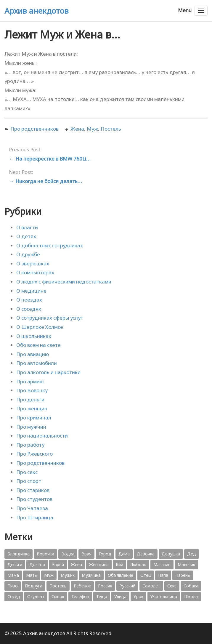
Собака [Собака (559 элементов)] (191, 586)
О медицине (31, 291)
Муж (92, 129)
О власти (27, 227)
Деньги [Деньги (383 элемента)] (15, 564)
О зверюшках (33, 263)
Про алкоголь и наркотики (48, 372)
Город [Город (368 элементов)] (105, 554)
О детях (26, 236)
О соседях (29, 309)
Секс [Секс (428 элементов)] (172, 586)
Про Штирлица (35, 517)
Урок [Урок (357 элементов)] (138, 596)
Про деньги (30, 399)
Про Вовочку (32, 390)
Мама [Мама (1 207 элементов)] (13, 575)
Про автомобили (37, 363)
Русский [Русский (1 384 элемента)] (127, 586)
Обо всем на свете (38, 345)
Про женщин (32, 408)
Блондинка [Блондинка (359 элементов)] (19, 554)
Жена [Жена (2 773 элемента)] (77, 564)
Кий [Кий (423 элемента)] (119, 564)
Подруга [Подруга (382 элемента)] (34, 586)
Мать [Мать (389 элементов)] (32, 575)
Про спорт (29, 481)
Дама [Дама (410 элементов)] (124, 554)
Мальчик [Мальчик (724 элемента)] (186, 564)
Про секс (27, 472)
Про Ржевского (34, 454)
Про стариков (33, 490)
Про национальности (42, 436)
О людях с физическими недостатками (64, 282)
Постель (111, 129)
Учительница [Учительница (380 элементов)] (164, 596)
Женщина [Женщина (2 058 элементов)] (99, 564)
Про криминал (34, 418)
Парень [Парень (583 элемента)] (183, 575)
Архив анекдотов (37, 11)
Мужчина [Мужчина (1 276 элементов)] (91, 575)
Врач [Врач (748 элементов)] (86, 554)
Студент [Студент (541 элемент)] (36, 596)
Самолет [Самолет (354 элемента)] (151, 586)
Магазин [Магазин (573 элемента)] (162, 564)
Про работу (30, 445)
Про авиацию (33, 354)
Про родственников (34, 129)
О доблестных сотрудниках (50, 245)
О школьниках (34, 336)
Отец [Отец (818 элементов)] (146, 575)
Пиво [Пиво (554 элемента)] (13, 586)
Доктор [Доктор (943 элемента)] (37, 564)
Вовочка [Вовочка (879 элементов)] (45, 554)
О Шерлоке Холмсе (40, 327)
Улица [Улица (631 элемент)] (120, 596)
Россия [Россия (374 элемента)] (105, 586)
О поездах (29, 300)
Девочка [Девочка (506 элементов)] (146, 554)
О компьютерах (35, 272)
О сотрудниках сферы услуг (49, 318)
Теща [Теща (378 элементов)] (102, 596)
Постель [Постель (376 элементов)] (58, 586)
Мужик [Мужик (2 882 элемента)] (68, 575)
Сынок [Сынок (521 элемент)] (58, 596)
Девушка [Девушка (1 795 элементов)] (171, 554)
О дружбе (28, 254)
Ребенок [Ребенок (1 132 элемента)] (82, 586)
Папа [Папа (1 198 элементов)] (163, 575)
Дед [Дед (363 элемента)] (192, 554)
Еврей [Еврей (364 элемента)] (58, 564)
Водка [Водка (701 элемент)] (68, 554)
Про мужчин (31, 427)
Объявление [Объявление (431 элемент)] (121, 575)
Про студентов (34, 499)
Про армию (30, 381)
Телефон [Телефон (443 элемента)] (80, 596)
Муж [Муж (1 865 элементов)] (49, 575)
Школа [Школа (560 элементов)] (191, 596)
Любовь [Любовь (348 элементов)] (138, 564)
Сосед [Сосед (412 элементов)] (14, 596)
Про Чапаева (32, 508)
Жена (77, 129)
